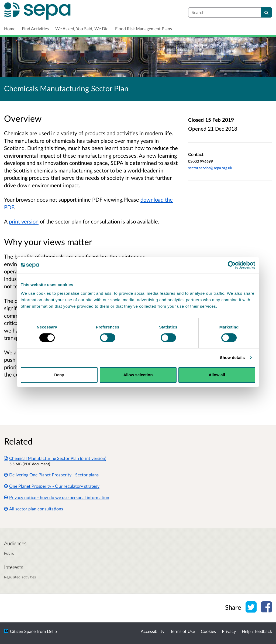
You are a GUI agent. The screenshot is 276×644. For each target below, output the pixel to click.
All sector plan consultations (34, 509)
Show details (232, 357)
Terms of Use (183, 631)
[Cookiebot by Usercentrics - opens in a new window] (232, 265)
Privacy (229, 631)
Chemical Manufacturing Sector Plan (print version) (55, 458)
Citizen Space (23, 631)
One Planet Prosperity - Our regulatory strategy (52, 486)
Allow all (217, 375)
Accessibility (153, 631)
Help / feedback (257, 631)
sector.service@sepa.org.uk (210, 168)
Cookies (208, 631)
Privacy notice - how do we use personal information (57, 497)
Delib (52, 631)
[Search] (266, 12)
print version (24, 221)
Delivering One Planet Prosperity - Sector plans (51, 475)
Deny (59, 375)
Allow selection (138, 375)
